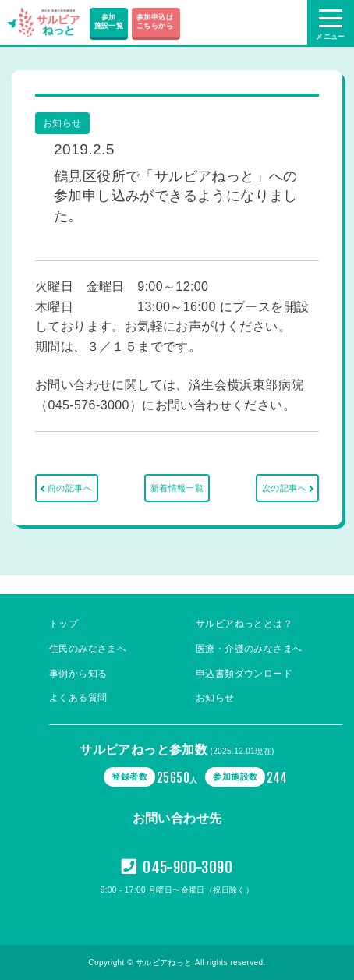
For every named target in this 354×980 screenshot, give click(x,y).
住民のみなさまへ (88, 649)
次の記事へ (284, 488)
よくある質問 (78, 698)
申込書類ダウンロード (244, 674)
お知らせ (215, 698)
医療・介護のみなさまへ (249, 649)
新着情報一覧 (177, 488)
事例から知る (78, 674)
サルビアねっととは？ (244, 624)
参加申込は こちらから (156, 21)
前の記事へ (70, 488)
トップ (64, 624)
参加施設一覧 (109, 21)
